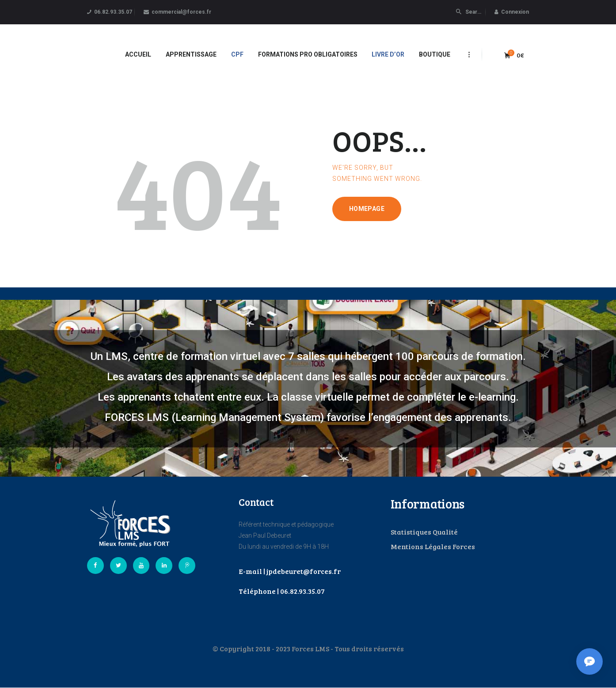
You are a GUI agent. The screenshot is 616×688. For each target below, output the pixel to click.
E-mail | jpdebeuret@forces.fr (290, 571)
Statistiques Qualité (424, 532)
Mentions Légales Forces (433, 546)
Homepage (367, 209)
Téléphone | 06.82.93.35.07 (282, 591)
